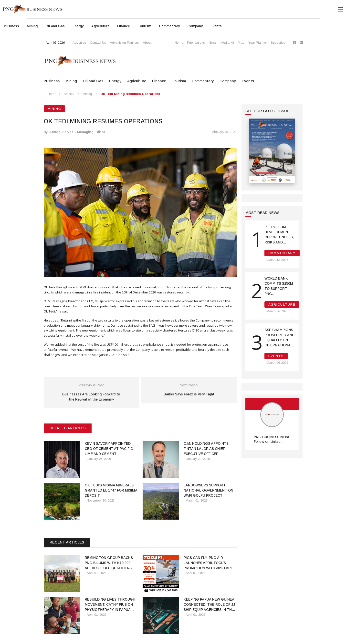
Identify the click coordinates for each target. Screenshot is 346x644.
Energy (78, 26)
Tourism (144, 26)
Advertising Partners (124, 43)
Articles (69, 94)
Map (241, 43)
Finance (124, 26)
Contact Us (98, 43)
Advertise (79, 43)
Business (11, 26)
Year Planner (258, 43)
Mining (32, 26)
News (213, 43)
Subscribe (278, 43)
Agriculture (100, 26)
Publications (196, 43)
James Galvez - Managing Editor (77, 132)
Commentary (169, 26)
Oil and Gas (55, 26)
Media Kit (227, 43)
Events (216, 26)
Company (195, 26)
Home (179, 43)
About (147, 43)
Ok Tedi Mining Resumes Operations (130, 94)
